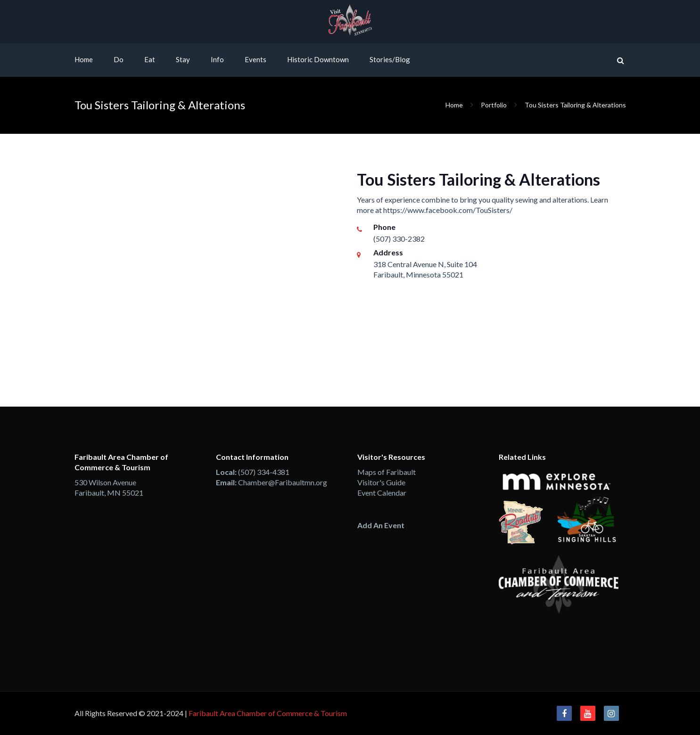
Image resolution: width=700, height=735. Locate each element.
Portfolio (494, 105)
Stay (183, 59)
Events (255, 59)
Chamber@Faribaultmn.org (283, 482)
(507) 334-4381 (264, 472)
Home (84, 59)
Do (119, 59)
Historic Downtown (318, 59)
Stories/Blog (390, 59)
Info (217, 59)
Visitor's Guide (381, 482)
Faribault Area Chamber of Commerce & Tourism (268, 713)
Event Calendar (382, 493)
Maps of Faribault (387, 472)
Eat (150, 59)
